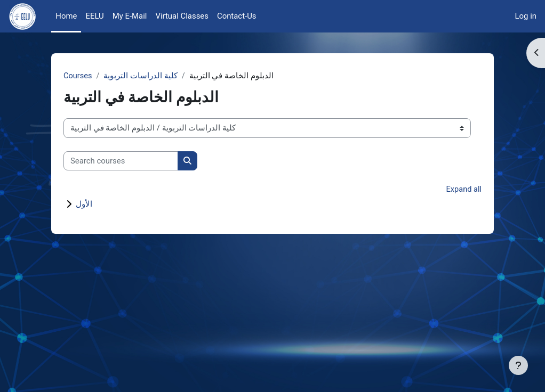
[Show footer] (518, 365)
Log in (526, 16)
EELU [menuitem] (94, 16)
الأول (84, 205)
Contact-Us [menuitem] (237, 16)
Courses (78, 76)
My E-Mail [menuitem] (130, 16)
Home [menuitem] (66, 16)
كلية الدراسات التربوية (141, 76)
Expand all (463, 190)
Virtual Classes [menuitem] (182, 16)
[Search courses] (121, 161)
